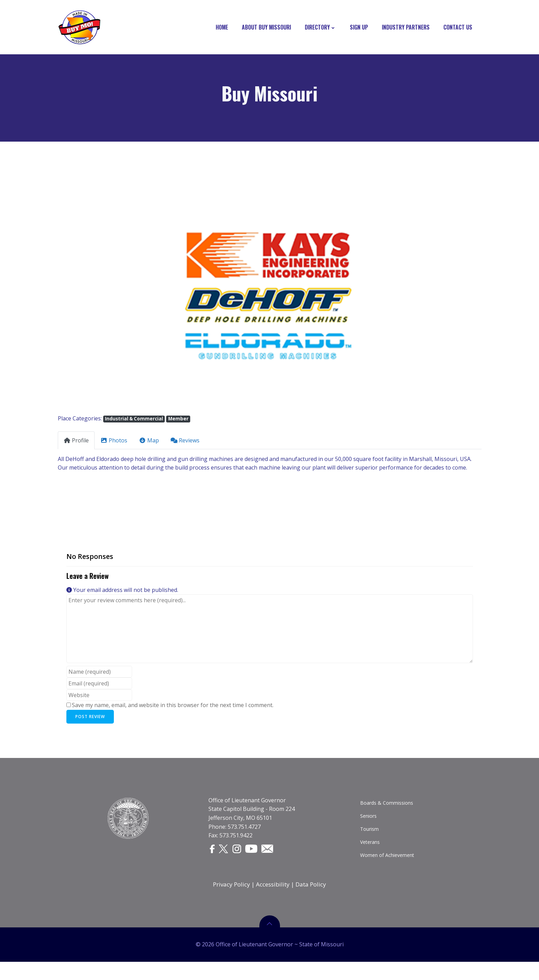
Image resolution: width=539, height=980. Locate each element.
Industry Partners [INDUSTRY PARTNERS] (408, 27)
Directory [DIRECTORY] (323, 27)
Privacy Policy (231, 897)
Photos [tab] (114, 444)
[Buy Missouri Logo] (79, 27)
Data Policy (311, 897)
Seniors (369, 826)
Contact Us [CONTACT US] (460, 27)
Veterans (371, 852)
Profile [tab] (76, 444)
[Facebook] (214, 859)
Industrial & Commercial (134, 423)
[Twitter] (227, 859)
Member (178, 423)
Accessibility (273, 897)
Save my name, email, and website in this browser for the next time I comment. (173, 709)
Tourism (370, 839)
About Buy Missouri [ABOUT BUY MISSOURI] (269, 27)
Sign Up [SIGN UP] (361, 27)
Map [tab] (149, 444)
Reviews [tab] (185, 444)
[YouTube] (256, 859)
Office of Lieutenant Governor (248, 811)
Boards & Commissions (387, 813)
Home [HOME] (224, 27)
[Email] (272, 859)
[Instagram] (241, 859)
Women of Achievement (388, 865)
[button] (90, 299)
